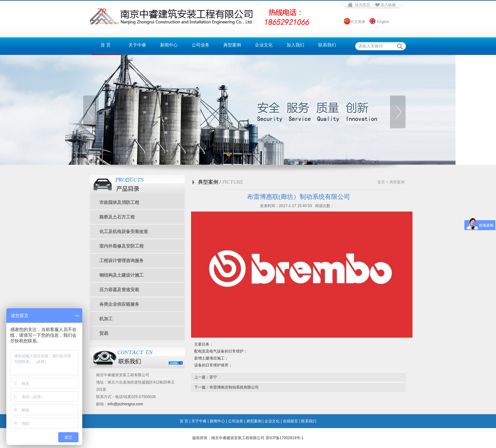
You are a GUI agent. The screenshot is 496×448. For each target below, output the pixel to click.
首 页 (106, 45)
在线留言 (290, 421)
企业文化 (264, 45)
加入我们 (295, 45)
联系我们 (327, 45)
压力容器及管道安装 (119, 290)
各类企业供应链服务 (119, 304)
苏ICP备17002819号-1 (285, 438)
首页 (381, 182)
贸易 (104, 333)
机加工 (106, 319)
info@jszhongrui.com (125, 404)
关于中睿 (137, 45)
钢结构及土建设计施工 (121, 275)
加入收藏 (388, 5)
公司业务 (201, 45)
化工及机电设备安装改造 (124, 231)
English (383, 22)
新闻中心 (169, 45)
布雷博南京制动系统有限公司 (234, 387)
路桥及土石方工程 (117, 217)
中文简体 (357, 22)
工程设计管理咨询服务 (121, 261)
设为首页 (363, 5)
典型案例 (232, 45)
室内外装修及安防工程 (121, 246)
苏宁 (213, 377)
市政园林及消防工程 (119, 202)
